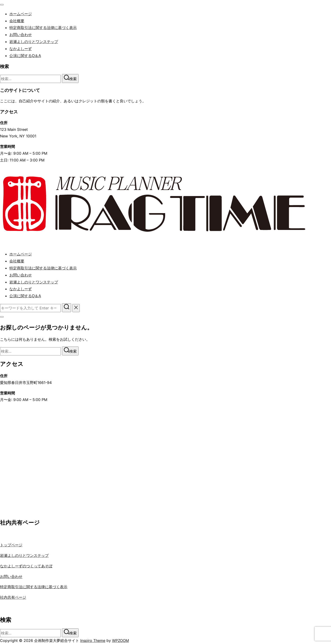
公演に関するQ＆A (25, 56)
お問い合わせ (21, 35)
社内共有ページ (13, 597)
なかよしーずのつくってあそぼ (26, 566)
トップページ (11, 545)
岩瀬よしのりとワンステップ (34, 42)
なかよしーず (21, 49)
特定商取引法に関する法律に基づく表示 (43, 28)
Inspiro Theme (93, 640)
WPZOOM (120, 640)
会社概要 (17, 21)
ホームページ (21, 14)
